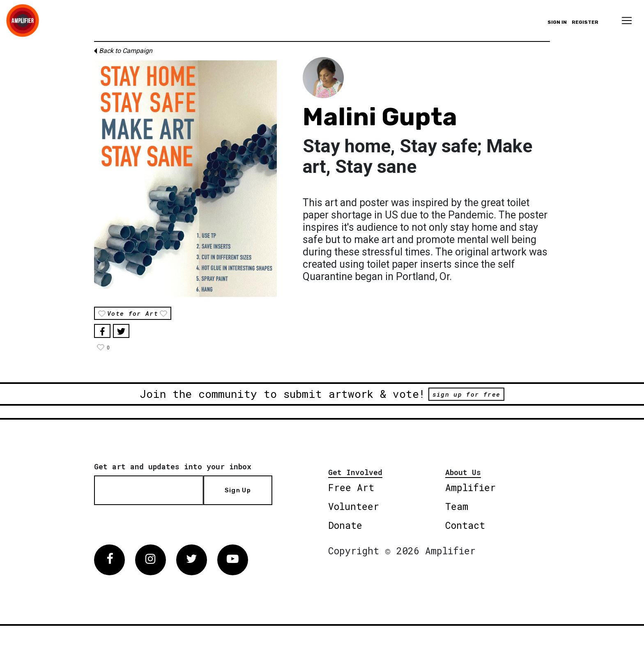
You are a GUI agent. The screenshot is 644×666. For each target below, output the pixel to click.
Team (457, 506)
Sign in (557, 22)
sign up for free (466, 394)
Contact (465, 525)
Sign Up (238, 490)
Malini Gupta (380, 117)
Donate (345, 525)
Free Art (351, 487)
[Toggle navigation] (627, 21)
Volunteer (354, 506)
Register (585, 22)
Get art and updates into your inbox (173, 466)
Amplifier (470, 487)
